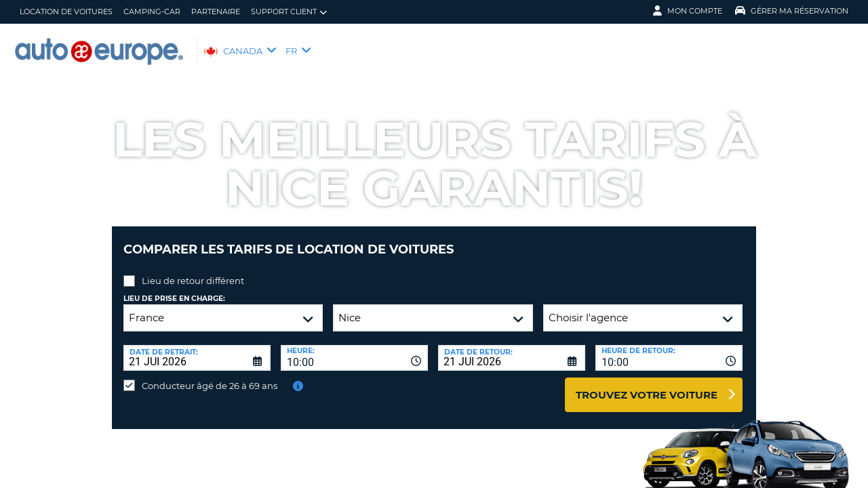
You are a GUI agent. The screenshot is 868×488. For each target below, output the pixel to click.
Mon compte (688, 11)
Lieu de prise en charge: (174, 288)
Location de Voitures (66, 12)
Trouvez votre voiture (647, 385)
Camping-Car (152, 12)
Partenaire (216, 12)
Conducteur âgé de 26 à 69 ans (210, 375)
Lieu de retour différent (193, 270)
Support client (289, 12)
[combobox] (354, 348)
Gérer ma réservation (792, 11)
